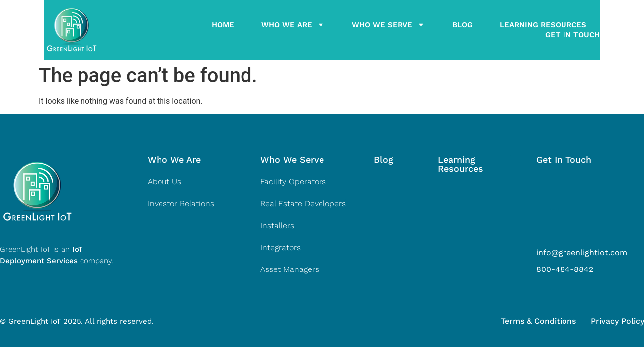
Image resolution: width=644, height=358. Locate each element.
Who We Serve (364, 30)
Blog (438, 30)
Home (199, 30)
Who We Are (269, 30)
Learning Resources (519, 30)
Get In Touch (617, 30)
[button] (174, 160)
